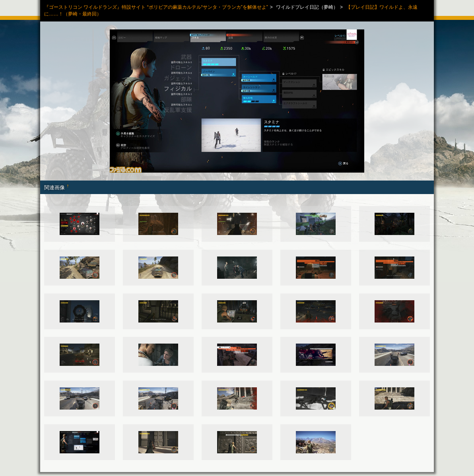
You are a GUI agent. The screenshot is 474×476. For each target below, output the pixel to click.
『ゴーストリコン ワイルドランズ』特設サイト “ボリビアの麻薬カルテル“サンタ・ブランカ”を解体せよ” (156, 7)
